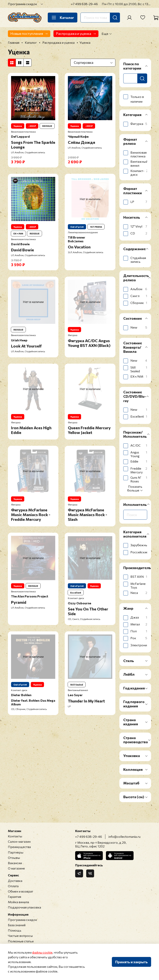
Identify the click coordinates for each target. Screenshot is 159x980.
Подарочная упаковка (24, 907)
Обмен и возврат (21, 891)
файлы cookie (42, 952)
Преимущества (19, 847)
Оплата (13, 886)
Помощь (15, 930)
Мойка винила (18, 902)
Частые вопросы (20, 936)
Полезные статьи (21, 941)
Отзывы (14, 858)
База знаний (17, 925)
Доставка (15, 881)
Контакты (15, 836)
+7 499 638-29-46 (84, 4)
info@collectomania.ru (124, 836)
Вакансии (15, 863)
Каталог (63, 18)
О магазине (16, 868)
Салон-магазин (19, 841)
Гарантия (14, 897)
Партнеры (16, 852)
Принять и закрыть (131, 962)
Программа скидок (22, 4)
